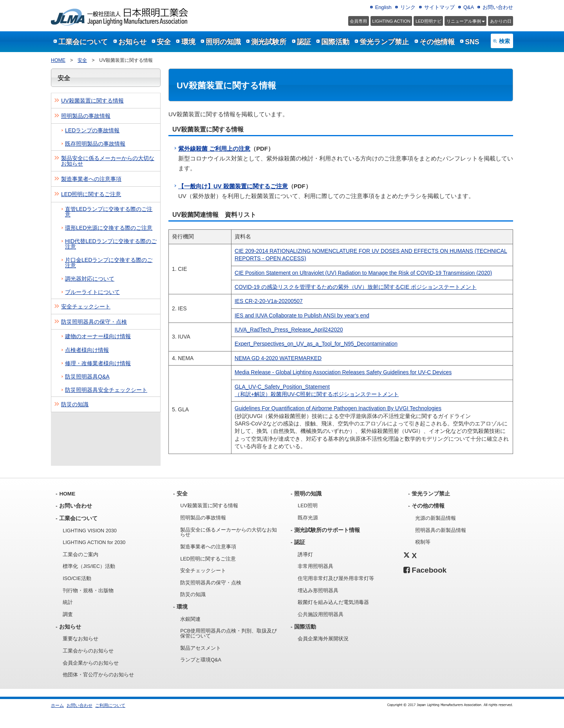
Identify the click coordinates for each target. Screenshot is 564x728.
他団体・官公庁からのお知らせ (98, 675)
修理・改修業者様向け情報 (98, 363)
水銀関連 (190, 619)
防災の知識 (75, 404)
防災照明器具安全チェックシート (106, 390)
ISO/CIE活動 (77, 578)
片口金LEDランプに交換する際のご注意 (109, 263)
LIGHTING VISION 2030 (90, 531)
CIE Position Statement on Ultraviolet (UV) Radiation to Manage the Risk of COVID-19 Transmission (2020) (363, 273)
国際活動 (335, 42)
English (383, 7)
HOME (58, 60)
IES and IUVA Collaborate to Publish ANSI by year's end (302, 315)
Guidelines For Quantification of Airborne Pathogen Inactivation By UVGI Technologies (338, 408)
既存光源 (308, 518)
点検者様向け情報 (87, 350)
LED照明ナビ (428, 21)
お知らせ (132, 42)
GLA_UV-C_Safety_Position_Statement (282, 387)
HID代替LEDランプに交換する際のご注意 (111, 244)
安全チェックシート (86, 306)
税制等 (423, 542)
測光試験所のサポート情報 (327, 530)
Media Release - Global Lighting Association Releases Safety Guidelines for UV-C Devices (343, 372)
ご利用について (110, 705)
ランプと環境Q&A (201, 660)
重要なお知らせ (80, 639)
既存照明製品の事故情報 (95, 144)
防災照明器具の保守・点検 (94, 322)
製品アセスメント (201, 648)
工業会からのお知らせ (88, 651)
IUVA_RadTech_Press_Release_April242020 (289, 330)
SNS (472, 42)
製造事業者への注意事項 (91, 179)
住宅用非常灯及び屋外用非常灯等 (336, 578)
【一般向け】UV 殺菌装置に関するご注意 (233, 186)
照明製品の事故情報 (86, 116)
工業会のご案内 (80, 555)
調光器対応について (90, 279)
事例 (466, 21)
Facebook (425, 570)
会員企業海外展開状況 (323, 639)
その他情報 (437, 42)
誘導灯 (305, 555)
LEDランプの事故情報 (92, 130)
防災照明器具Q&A (87, 377)
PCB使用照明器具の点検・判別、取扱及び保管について (229, 633)
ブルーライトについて (92, 292)
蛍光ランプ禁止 (384, 42)
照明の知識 (223, 42)
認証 (304, 42)
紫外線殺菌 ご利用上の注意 (214, 149)
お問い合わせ (498, 7)
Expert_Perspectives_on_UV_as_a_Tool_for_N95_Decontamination (316, 344)
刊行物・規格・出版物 (88, 591)
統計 (68, 602)
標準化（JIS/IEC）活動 (89, 566)
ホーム (57, 705)
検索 (504, 41)
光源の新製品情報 (436, 518)
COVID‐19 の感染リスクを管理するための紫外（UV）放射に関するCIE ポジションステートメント (356, 287)
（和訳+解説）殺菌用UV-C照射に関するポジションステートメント (317, 394)
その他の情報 (428, 506)
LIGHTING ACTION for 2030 (94, 542)
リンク (408, 7)
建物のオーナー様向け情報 (98, 336)
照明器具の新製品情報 (441, 530)
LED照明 (308, 506)
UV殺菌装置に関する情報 (92, 101)
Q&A (469, 7)
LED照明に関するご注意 (91, 194)
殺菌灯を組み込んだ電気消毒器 (333, 602)
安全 (164, 42)
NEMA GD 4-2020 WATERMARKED (278, 358)
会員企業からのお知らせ (91, 663)
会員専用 (358, 21)
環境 (188, 42)
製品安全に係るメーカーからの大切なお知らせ (108, 161)
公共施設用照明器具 (321, 614)
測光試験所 (269, 42)
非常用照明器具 (315, 566)
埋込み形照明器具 (318, 591)
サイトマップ (439, 7)
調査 (68, 614)
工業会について (83, 42)
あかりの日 (501, 21)
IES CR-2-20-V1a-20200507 (269, 301)
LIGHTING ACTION (391, 21)
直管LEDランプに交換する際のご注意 (109, 212)
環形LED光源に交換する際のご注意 (109, 228)
